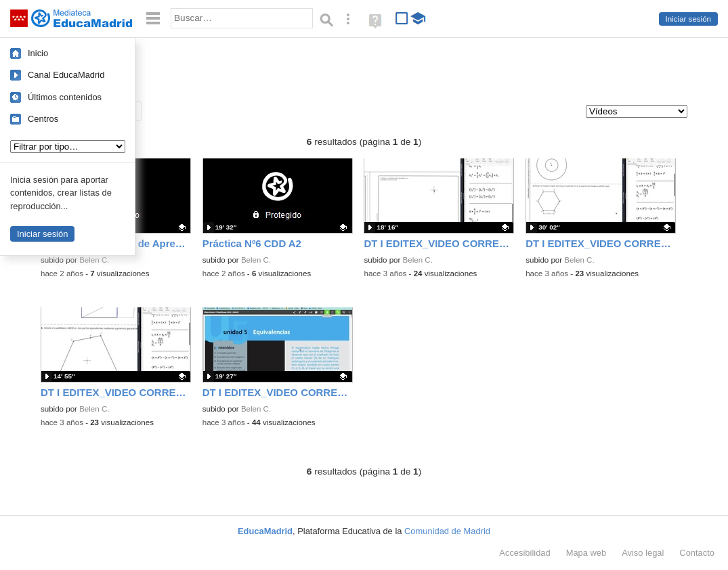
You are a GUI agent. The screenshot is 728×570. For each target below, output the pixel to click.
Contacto (697, 553)
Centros (43, 119)
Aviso (643, 553)
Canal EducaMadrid (66, 75)
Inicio (38, 53)
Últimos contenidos (65, 97)
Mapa (586, 553)
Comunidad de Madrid (447, 531)
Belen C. (94, 260)
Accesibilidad (524, 553)
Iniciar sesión (688, 19)
